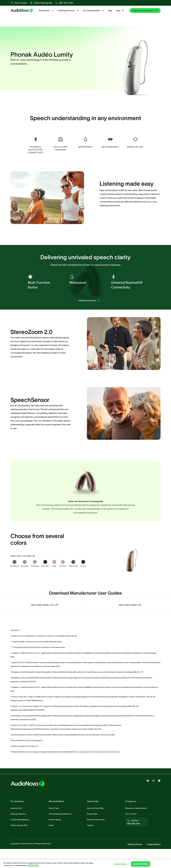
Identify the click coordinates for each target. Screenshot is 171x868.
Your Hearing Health (94, 10)
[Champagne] (35, 581)
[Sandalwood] (14, 581)
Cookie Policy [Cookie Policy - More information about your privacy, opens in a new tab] (33, 865)
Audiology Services (69, 10)
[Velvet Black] (45, 581)
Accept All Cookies (140, 864)
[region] (85, 864)
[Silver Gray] (63, 581)
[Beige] (54, 581)
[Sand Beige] (25, 581)
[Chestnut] (83, 581)
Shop (120, 10)
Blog (110, 10)
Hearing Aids (46, 10)
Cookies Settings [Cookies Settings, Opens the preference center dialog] (120, 864)
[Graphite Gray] (73, 581)
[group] (19, 3)
